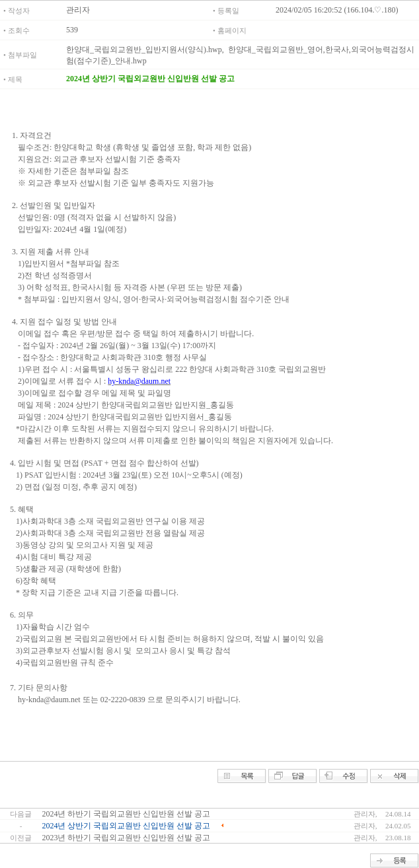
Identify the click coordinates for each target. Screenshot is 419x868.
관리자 (78, 10)
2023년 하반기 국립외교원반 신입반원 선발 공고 (126, 838)
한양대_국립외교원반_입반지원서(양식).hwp (144, 50)
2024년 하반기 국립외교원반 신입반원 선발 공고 (126, 814)
